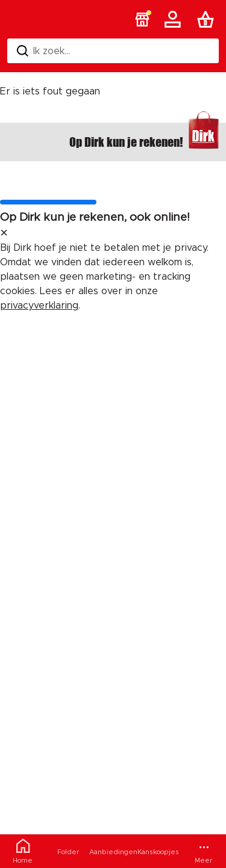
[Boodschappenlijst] (208, 19)
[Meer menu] (203, 851)
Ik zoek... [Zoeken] (43, 51)
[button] (142, 19)
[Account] (175, 19)
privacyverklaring (39, 306)
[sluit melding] (4, 233)
